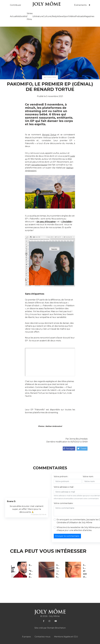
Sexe (61, 16)
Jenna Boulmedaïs (78, 439)
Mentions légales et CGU (66, 637)
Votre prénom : (61, 477)
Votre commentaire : (64, 503)
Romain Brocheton (56, 628)
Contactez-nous (42, 637)
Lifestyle (55, 16)
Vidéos (72, 16)
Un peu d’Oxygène (46, 222)
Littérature (38, 16)
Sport (66, 16)
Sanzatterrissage (39, 165)
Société (23, 16)
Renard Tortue (49, 135)
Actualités (15, 16)
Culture (47, 16)
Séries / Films (30, 16)
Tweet (82, 449)
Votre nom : (88, 477)
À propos (26, 637)
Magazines (89, 16)
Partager (69, 449)
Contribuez (15, 5)
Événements (80, 5)
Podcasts (80, 16)
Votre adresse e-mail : (64, 487)
